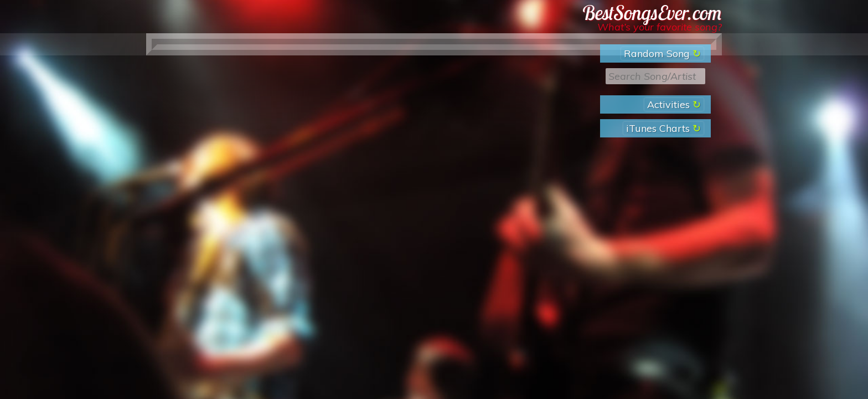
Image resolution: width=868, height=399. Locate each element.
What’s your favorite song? (660, 27)
